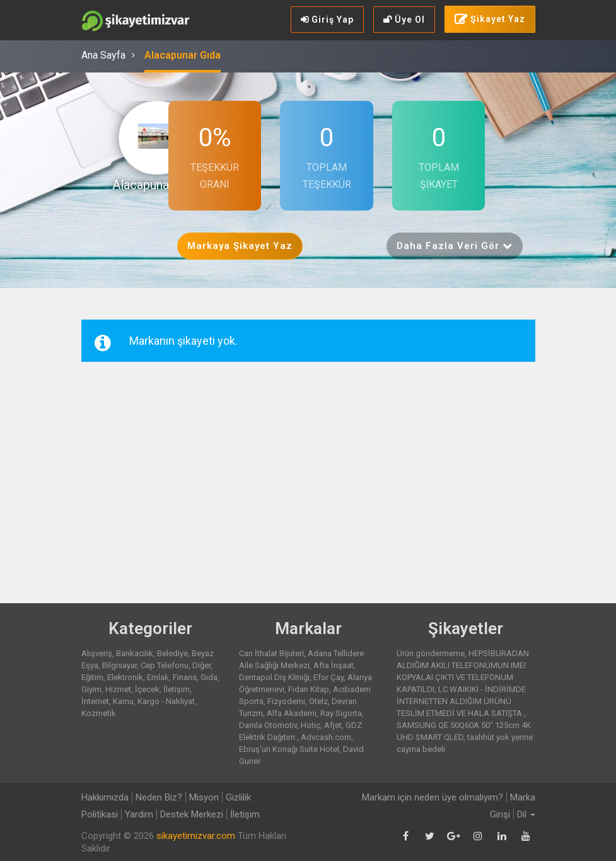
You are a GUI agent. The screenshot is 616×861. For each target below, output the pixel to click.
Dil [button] (526, 814)
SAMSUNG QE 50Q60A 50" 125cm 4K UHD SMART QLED (464, 731)
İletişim (177, 689)
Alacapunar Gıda (183, 55)
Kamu (123, 701)
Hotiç (311, 725)
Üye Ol (404, 20)
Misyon (204, 797)
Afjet (333, 725)
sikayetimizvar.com (196, 836)
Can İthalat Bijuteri (271, 653)
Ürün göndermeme (431, 653)
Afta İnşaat (334, 665)
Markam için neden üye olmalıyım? (433, 797)
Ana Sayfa (103, 55)
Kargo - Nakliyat (166, 701)
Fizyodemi (286, 701)
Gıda (209, 677)
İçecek (147, 689)
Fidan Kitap (309, 689)
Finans (185, 677)
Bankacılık (135, 653)
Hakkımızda (105, 797)
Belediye (172, 653)
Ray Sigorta (341, 713)
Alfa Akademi (292, 713)
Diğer (201, 665)
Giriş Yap (327, 20)
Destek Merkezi (192, 814)
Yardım (139, 814)
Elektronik (125, 677)
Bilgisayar (119, 665)
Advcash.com (326, 737)
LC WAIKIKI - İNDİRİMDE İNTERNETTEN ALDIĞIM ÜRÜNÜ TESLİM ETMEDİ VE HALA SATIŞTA (461, 701)
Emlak (158, 677)
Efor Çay (328, 677)
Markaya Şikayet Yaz (240, 246)
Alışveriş (97, 653)
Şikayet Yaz (490, 20)
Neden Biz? (159, 797)
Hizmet (118, 689)
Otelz (318, 701)
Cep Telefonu (165, 665)
